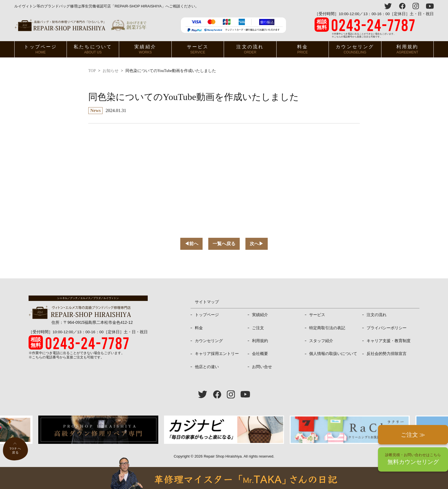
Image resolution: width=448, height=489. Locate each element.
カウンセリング (355, 49)
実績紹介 (145, 49)
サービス (198, 49)
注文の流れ (250, 49)
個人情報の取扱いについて (333, 354)
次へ (257, 244)
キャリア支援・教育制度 (389, 341)
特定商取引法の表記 (327, 328)
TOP (92, 71)
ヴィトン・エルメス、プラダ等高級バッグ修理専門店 (80, 25)
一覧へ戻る (224, 244)
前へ (191, 244)
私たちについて (93, 49)
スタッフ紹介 (321, 341)
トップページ (40, 49)
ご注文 (258, 328)
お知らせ (111, 71)
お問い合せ (262, 367)
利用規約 (407, 49)
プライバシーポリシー (387, 328)
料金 (303, 49)
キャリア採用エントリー (217, 354)
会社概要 (260, 354)
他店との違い (207, 367)
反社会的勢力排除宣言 (387, 354)
